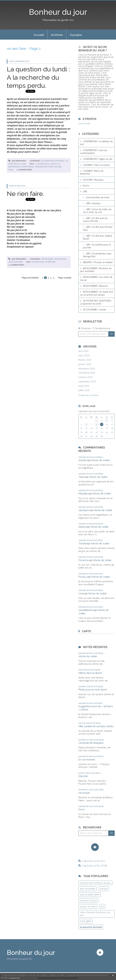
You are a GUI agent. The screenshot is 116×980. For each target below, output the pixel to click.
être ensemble (88, 889)
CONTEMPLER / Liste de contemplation (93, 152)
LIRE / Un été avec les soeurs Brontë (95, 220)
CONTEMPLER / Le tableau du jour (96, 143)
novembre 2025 (87, 373)
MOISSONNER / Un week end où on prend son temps (96, 293)
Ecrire (86, 186)
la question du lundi (45, 164)
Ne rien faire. (25, 194)
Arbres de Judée (100, 460)
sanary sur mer (88, 906)
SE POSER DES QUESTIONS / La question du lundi (96, 302)
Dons (81, 809)
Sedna (82, 527)
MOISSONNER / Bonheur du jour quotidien (96, 270)
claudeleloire (86, 610)
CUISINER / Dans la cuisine (96, 165)
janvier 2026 (85, 364)
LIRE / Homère (93, 203)
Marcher (83, 776)
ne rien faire (38, 262)
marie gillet (85, 921)
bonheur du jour (88, 900)
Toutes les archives (88, 395)
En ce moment (87, 760)
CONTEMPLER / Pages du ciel (98, 159)
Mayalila (83, 493)
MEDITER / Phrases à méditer (98, 262)
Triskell (82, 543)
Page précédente (30, 278)
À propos (76, 35)
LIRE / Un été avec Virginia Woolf (97, 237)
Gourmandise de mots (98, 197)
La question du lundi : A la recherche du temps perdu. (38, 77)
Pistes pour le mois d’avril (93, 690)
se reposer (50, 262)
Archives (57, 35)
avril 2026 (83, 351)
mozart (104, 889)
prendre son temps (44, 167)
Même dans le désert (90, 673)
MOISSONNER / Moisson (96, 286)
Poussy (83, 577)
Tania (81, 477)
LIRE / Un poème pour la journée (97, 246)
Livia (81, 593)
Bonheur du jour (58, 12)
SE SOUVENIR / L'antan (95, 309)
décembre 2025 (87, 369)
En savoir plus (14, 978)
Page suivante (65, 278)
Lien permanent (17, 161)
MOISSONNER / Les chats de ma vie (96, 278)
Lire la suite (84, 123)
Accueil (39, 35)
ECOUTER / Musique (93, 180)
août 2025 (84, 386)
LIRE (85, 191)
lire (102, 906)
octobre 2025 (85, 377)
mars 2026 (84, 355)
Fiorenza (83, 560)
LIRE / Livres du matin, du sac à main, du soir (97, 211)
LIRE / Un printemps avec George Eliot (97, 255)
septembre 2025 (87, 382)
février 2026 (85, 360)
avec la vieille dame (90, 894)
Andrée (82, 460)
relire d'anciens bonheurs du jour (95, 914)
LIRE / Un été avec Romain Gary (98, 228)
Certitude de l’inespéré (91, 743)
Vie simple (84, 793)
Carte (86, 631)
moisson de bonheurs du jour (95, 883)
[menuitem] (39, 35)
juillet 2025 (84, 390)
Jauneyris (84, 510)
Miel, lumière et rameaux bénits (96, 726)
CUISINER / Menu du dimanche (92, 172)
